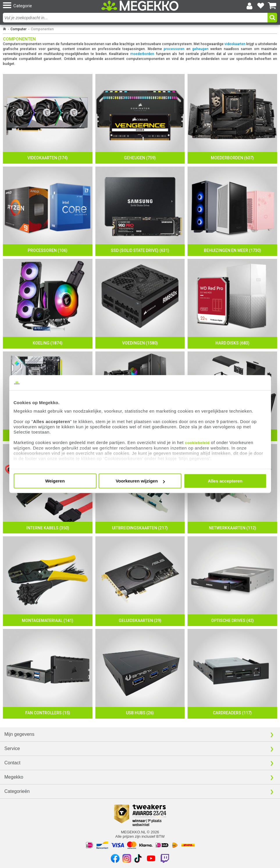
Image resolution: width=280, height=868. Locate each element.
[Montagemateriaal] (48, 581)
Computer (18, 29)
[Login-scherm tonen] (249, 6)
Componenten (42, 29)
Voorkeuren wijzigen (140, 481)
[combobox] (136, 18)
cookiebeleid (197, 443)
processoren (174, 49)
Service (12, 748)
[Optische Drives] (232, 581)
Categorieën (17, 791)
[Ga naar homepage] (5, 29)
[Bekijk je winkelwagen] (272, 6)
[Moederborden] (232, 119)
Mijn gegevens (19, 734)
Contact (12, 763)
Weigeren (55, 481)
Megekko (14, 777)
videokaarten (235, 44)
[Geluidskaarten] (140, 581)
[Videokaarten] (48, 119)
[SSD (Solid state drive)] (140, 211)
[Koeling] (48, 304)
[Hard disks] (232, 304)
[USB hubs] (140, 674)
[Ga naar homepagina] (140, 6)
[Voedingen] (140, 304)
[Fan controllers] (48, 674)
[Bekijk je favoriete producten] (261, 6)
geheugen (200, 49)
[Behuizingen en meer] (232, 211)
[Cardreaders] (232, 674)
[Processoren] (48, 211)
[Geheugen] (140, 119)
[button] (47, 6)
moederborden (142, 54)
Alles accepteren (225, 481)
